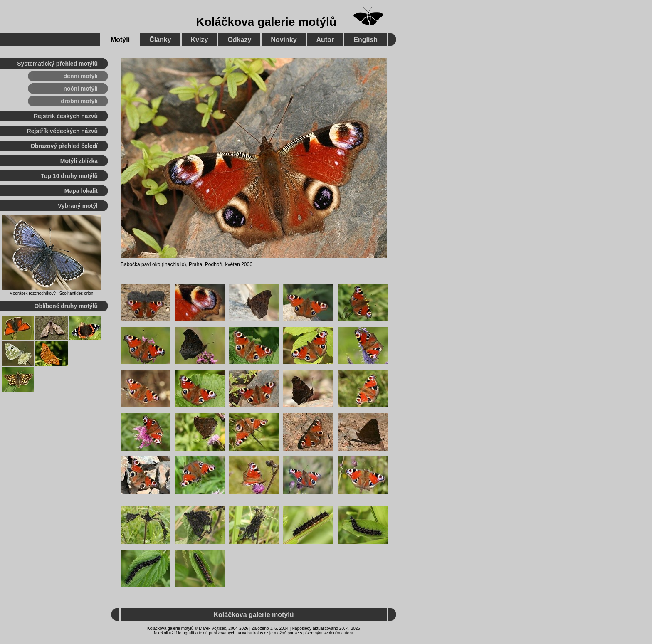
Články (160, 40)
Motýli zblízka (79, 161)
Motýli (120, 40)
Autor (325, 40)
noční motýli (81, 89)
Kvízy (200, 40)
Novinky (284, 40)
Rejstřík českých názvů (66, 116)
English (366, 40)
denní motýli (81, 76)
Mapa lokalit (81, 191)
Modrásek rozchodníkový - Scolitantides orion (52, 293)
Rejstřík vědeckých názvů (62, 131)
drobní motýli (79, 101)
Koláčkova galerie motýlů (266, 22)
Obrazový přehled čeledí (64, 146)
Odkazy (239, 40)
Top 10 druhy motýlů (69, 176)
